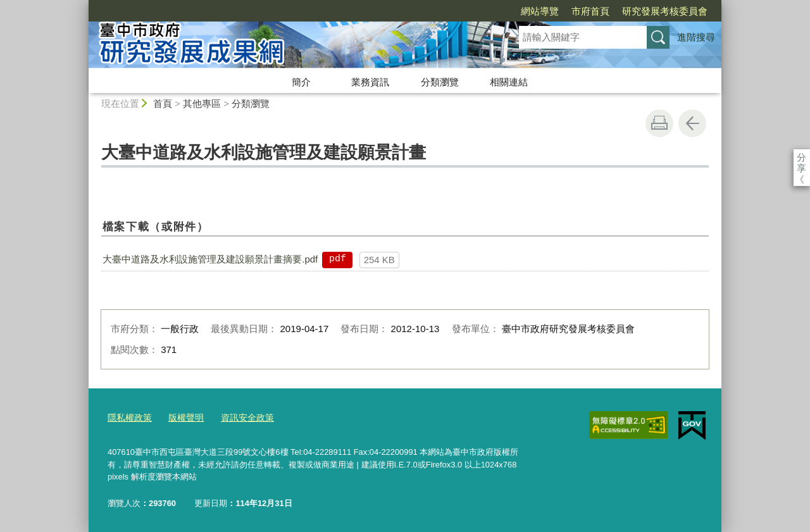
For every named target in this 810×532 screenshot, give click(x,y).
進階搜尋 (696, 37)
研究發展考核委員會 (592, 11)
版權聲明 (182, 417)
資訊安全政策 (240, 417)
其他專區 (202, 103)
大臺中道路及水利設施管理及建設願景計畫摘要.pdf (210, 259)
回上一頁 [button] (692, 123)
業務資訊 (370, 82)
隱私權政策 (128, 417)
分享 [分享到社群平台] (801, 157)
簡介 (301, 82)
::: (83, 5)
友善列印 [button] (659, 123)
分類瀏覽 (440, 82)
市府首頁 (518, 11)
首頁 (163, 103)
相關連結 (509, 82)
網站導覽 (467, 11)
